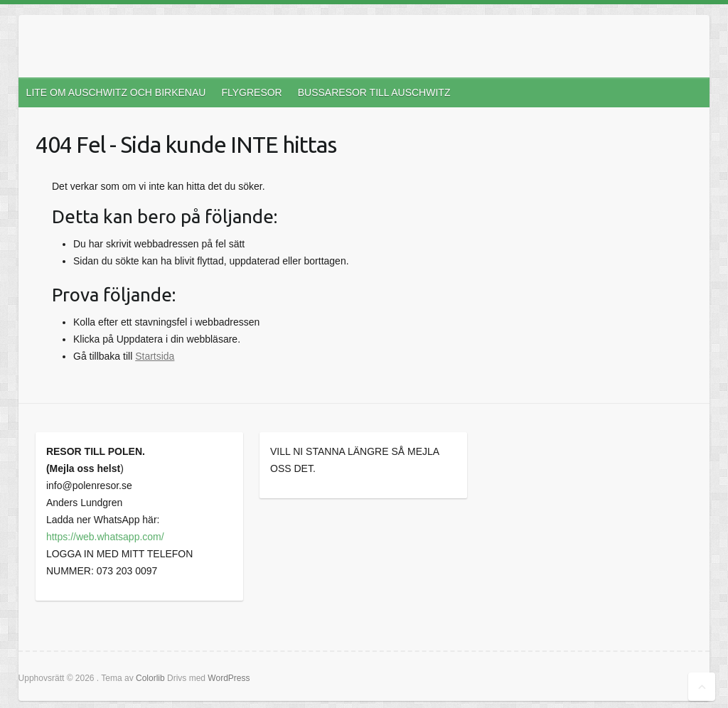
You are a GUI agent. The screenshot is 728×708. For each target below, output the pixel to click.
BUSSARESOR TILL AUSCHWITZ (374, 92)
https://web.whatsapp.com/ (105, 537)
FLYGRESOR (251, 92)
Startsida (155, 356)
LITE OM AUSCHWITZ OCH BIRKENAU (116, 92)
